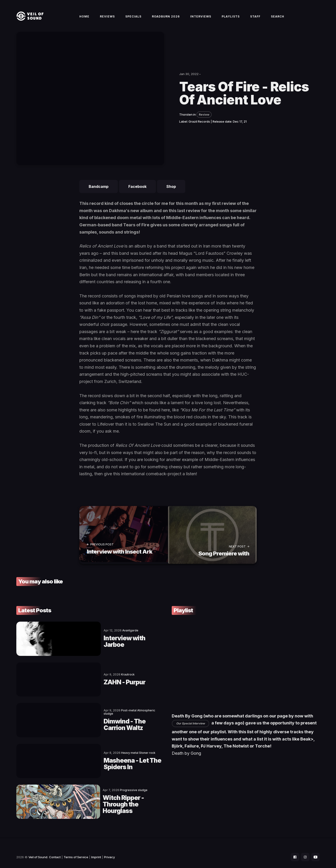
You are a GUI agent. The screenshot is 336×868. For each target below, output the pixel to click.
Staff (255, 19)
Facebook (137, 192)
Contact (55, 848)
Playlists (231, 19)
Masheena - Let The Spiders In (108, 758)
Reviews (107, 19)
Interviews (201, 19)
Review (204, 120)
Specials (133, 19)
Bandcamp (99, 192)
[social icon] (293, 848)
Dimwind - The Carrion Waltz (106, 720)
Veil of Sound (38, 848)
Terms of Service (76, 848)
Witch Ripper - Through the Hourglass (103, 796)
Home (84, 19)
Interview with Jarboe (95, 644)
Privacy (109, 848)
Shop (171, 192)
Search (278, 19)
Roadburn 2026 (166, 19)
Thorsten (186, 120)
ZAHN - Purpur (84, 682)
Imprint (96, 848)
